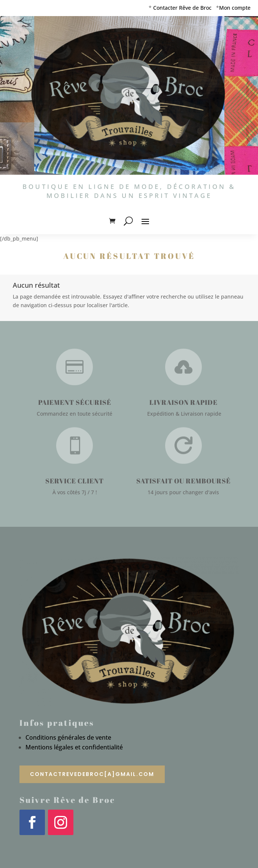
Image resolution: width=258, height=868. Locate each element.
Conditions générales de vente (68, 737)
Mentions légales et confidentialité (74, 747)
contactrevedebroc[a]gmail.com (92, 774)
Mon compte (235, 8)
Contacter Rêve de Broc (182, 8)
